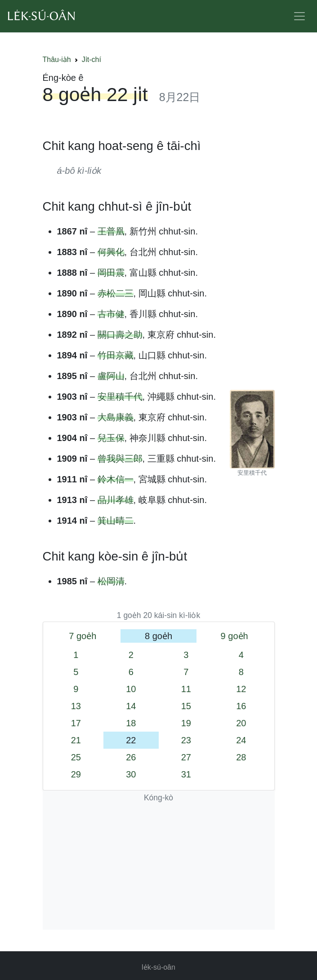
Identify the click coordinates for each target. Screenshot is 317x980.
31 (186, 774)
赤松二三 (116, 293)
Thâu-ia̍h (57, 60)
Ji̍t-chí (92, 60)
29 (76, 774)
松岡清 (111, 581)
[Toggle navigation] (299, 16)
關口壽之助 (120, 335)
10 (131, 689)
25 (76, 757)
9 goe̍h (234, 636)
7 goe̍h (83, 636)
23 (186, 740)
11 (186, 689)
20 (241, 723)
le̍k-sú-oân (158, 967)
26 (131, 757)
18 (131, 723)
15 (186, 706)
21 (76, 740)
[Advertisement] (159, 867)
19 (186, 723)
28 (241, 757)
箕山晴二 (116, 521)
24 (241, 740)
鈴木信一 (116, 479)
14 (131, 706)
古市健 (111, 314)
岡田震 (111, 273)
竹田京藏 (116, 355)
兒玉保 (111, 438)
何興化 (111, 252)
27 (186, 757)
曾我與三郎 (120, 459)
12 (241, 689)
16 (241, 706)
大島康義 (116, 417)
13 (76, 706)
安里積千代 (120, 397)
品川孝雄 (116, 500)
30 (131, 774)
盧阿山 (111, 376)
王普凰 (111, 231)
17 (76, 723)
